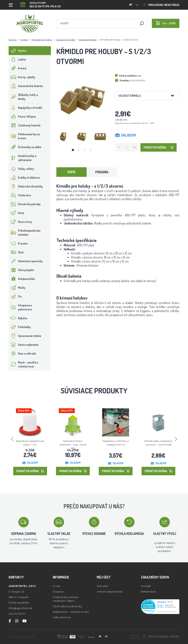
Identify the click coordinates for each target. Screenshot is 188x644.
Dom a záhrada (22, 353)
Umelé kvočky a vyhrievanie (23, 158)
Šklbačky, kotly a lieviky (23, 97)
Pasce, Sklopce (22, 116)
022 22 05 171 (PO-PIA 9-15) (40, 4)
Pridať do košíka (159, 147)
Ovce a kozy (20, 222)
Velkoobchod (61, 617)
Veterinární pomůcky (26, 261)
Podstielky (20, 327)
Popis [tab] (72, 172)
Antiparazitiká (22, 279)
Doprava (58, 592)
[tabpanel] (63, 136)
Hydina (24, 40)
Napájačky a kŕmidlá (26, 108)
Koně (16, 213)
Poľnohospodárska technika (25, 233)
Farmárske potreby (25, 204)
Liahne (17, 59)
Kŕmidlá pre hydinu (42, 40)
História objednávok (110, 592)
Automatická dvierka (26, 86)
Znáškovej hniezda (25, 125)
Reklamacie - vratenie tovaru (71, 612)
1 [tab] (73, 150)
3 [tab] (85, 150)
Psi (15, 296)
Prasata (18, 243)
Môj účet (102, 586)
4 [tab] (91, 150)
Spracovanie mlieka (25, 336)
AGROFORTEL (138, 80)
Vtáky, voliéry (21, 169)
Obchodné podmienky (67, 606)
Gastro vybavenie (24, 345)
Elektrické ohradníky (26, 186)
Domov (13, 40)
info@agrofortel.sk (20, 608)
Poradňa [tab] (102, 172)
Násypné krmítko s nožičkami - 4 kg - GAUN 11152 (73, 445)
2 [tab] (79, 150)
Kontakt (146, 586)
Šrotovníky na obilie (25, 147)
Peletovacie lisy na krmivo (24, 136)
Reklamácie (148, 592)
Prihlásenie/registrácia (161, 5)
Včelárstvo (20, 195)
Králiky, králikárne (24, 178)
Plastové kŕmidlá (87, 40)
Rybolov (18, 318)
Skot (16, 252)
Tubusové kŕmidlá (65, 40)
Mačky (17, 288)
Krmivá (18, 68)
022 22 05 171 (17, 614)
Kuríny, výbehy (22, 77)
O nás (56, 586)
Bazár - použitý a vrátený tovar (23, 364)
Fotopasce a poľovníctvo (20, 307)
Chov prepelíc (21, 270)
